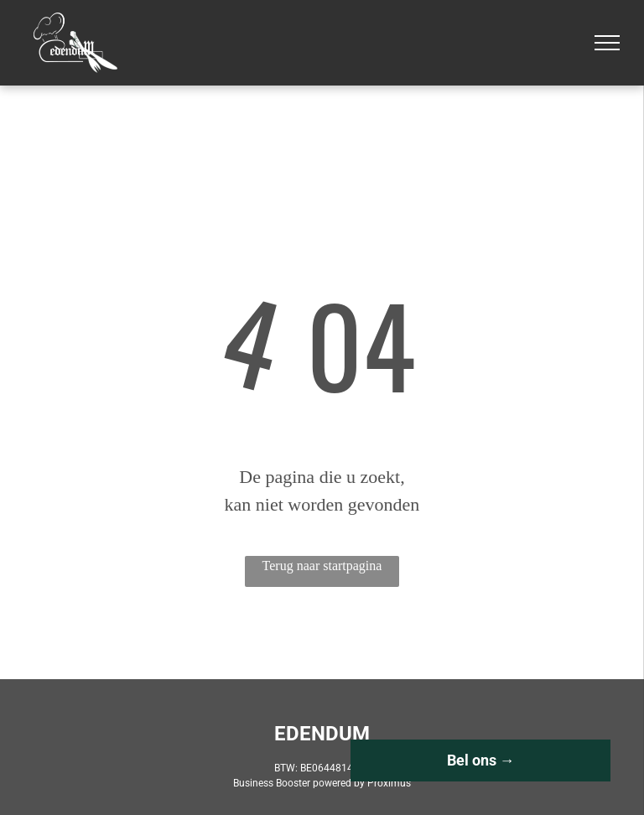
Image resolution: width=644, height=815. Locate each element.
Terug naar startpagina (322, 566)
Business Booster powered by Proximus (322, 783)
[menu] (607, 43)
